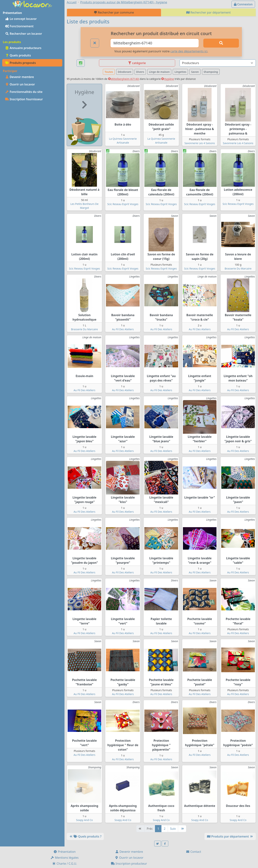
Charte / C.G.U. (64, 864)
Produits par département (230, 836)
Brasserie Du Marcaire (238, 268)
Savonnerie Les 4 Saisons (200, 143)
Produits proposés (20, 63)
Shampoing (211, 72)
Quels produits (18, 55)
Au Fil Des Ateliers (123, 329)
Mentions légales (64, 858)
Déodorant (125, 72)
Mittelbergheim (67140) (124, 79)
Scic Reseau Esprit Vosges (123, 204)
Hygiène (168, 79)
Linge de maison (159, 72)
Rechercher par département (209, 12)
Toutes (109, 72)
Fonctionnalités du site (24, 92)
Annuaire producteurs (23, 48)
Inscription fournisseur (24, 99)
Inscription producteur (129, 864)
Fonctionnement (19, 26)
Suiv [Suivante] (173, 829)
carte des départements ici (189, 51)
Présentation (64, 852)
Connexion (243, 4)
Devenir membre (20, 77)
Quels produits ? (85, 836)
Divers (140, 72)
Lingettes (180, 72)
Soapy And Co (84, 820)
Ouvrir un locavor (20, 84)
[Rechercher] (221, 43)
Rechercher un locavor (24, 34)
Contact (193, 852)
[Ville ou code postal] (155, 43)
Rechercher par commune (114, 12)
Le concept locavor (21, 19)
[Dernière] (182, 829)
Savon (195, 72)
